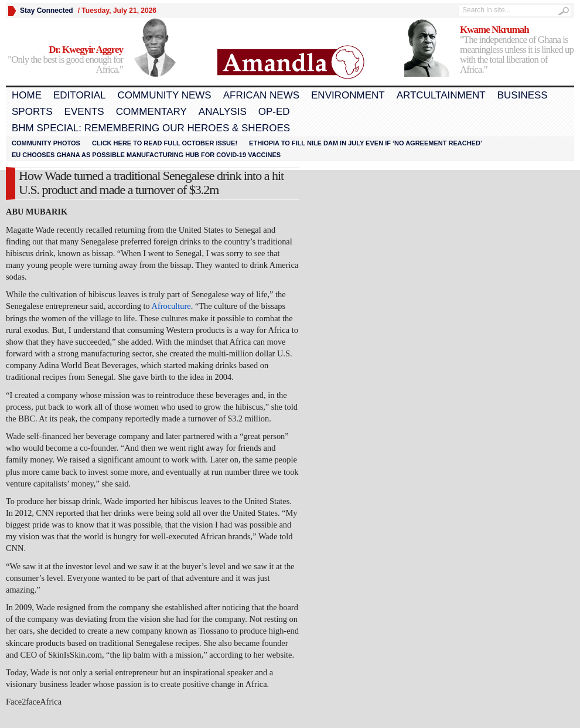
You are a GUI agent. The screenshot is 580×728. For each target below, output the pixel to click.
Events (84, 112)
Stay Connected (47, 11)
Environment (348, 95)
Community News (164, 95)
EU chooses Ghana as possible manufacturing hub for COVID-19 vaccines (146, 155)
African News (261, 95)
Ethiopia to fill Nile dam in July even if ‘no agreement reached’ (366, 143)
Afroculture (171, 306)
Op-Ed (274, 112)
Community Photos (46, 143)
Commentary (151, 112)
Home (27, 95)
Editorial (79, 95)
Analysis (223, 112)
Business (523, 95)
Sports (32, 112)
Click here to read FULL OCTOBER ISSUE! (165, 143)
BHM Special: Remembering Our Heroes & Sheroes (151, 128)
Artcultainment (441, 95)
